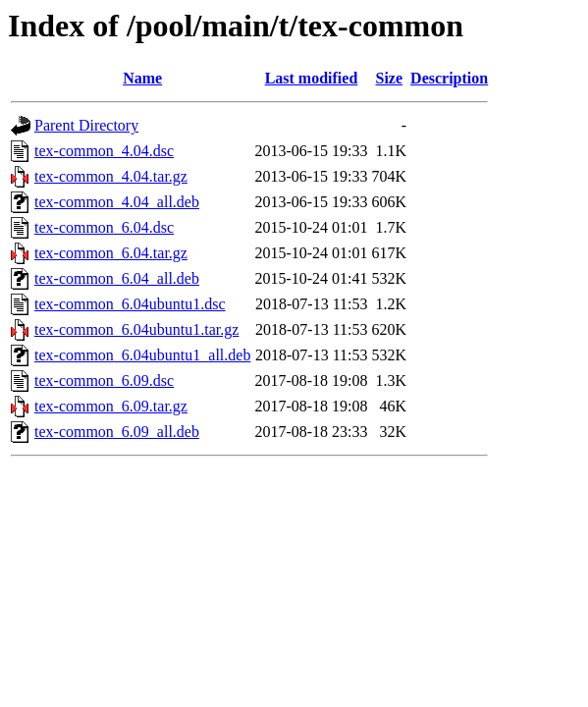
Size (390, 78)
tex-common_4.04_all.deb (117, 202)
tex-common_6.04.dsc (104, 227)
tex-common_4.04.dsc (104, 151)
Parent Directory (86, 125)
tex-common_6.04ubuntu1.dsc (130, 304)
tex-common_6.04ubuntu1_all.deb (142, 355)
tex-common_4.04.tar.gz (111, 176)
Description (449, 78)
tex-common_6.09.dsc (104, 381)
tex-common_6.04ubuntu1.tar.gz (136, 329)
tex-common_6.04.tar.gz (111, 253)
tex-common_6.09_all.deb (117, 432)
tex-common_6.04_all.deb (117, 278)
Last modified (312, 78)
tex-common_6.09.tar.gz (111, 406)
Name (142, 78)
